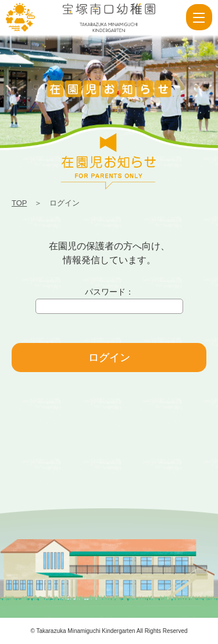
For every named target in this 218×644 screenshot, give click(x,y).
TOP (19, 203)
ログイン (109, 358)
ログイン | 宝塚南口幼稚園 (20, 17)
